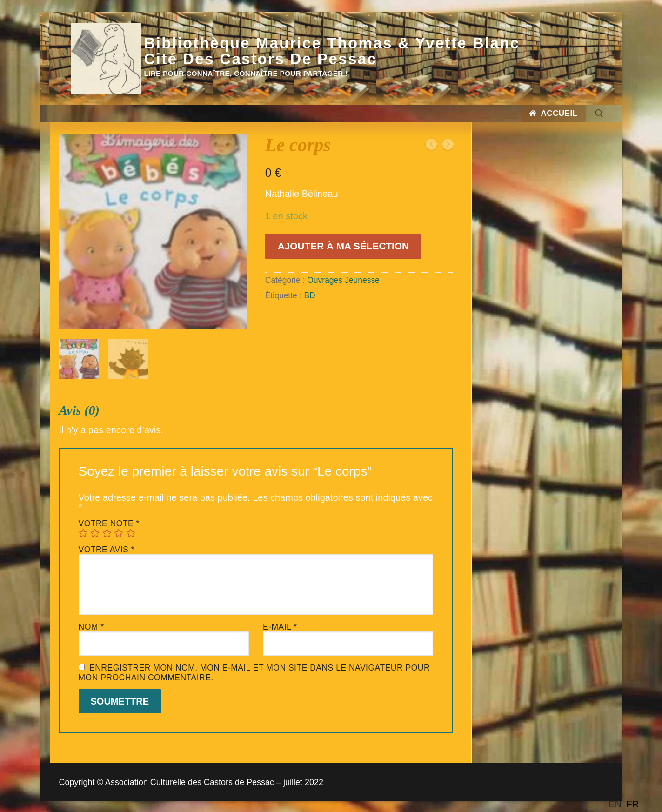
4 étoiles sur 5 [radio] (119, 532)
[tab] (256, 567)
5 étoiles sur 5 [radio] (131, 532)
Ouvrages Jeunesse (343, 280)
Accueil (553, 113)
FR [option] (632, 804)
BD (309, 295)
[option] (632, 804)
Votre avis (107, 549)
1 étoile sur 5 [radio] (83, 532)
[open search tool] (599, 114)
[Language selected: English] (626, 804)
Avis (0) (79, 410)
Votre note (109, 523)
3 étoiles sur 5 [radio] (107, 532)
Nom (91, 626)
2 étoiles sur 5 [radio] (95, 532)
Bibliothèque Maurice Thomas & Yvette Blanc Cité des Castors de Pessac (332, 51)
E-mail (280, 626)
